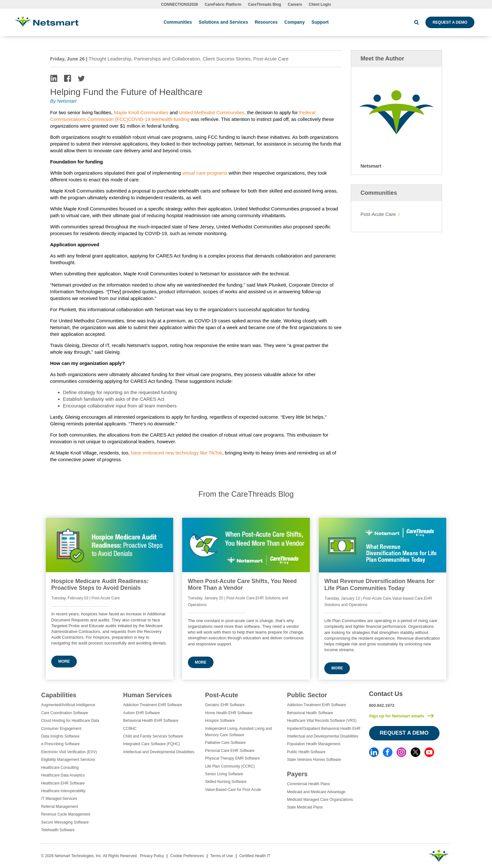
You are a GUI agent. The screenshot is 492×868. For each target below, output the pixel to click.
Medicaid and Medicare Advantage (316, 792)
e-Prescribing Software (60, 744)
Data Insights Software (60, 736)
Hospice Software (220, 721)
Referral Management (60, 807)
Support (320, 22)
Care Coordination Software (65, 713)
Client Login (320, 4)
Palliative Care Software (226, 743)
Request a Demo (450, 22)
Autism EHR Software (142, 713)
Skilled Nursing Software (226, 782)
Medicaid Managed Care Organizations (320, 800)
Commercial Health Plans (309, 784)
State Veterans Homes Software (314, 760)
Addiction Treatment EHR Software (153, 705)
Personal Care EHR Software (230, 751)
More (64, 661)
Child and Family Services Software (153, 736)
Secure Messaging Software (65, 822)
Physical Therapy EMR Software (233, 758)
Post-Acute (222, 695)
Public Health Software (306, 752)
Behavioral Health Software (310, 713)
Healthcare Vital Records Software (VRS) (322, 721)
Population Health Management (314, 744)
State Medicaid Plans (305, 807)
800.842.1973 (382, 705)
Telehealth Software (58, 830)
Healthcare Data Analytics (63, 775)
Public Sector (307, 695)
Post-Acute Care (378, 214)
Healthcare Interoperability (64, 791)
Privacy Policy (152, 856)
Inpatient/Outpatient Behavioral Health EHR (324, 729)
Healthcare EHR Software (63, 783)
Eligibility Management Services (68, 760)
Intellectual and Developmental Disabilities (159, 752)
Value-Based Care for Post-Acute (233, 790)
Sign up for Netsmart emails (397, 716)
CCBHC (130, 729)
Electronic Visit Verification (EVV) (69, 752)
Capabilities (59, 695)
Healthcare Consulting (60, 768)
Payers (297, 774)
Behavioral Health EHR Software (151, 721)
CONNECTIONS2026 (179, 4)
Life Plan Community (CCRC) (230, 766)
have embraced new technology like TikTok (177, 453)
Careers (295, 4)
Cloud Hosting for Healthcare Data (70, 721)
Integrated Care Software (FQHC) (152, 744)
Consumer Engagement (61, 729)
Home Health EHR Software (229, 713)
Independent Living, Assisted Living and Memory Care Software (239, 732)
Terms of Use (222, 856)
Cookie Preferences (187, 856)
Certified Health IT (255, 856)
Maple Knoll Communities (141, 112)
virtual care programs (205, 173)
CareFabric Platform (223, 4)
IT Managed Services (59, 799)
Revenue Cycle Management (66, 814)
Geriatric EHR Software (225, 705)
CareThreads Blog (265, 4)
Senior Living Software (224, 774)
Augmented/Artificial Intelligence (68, 705)
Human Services (148, 695)
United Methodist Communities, (212, 112)
